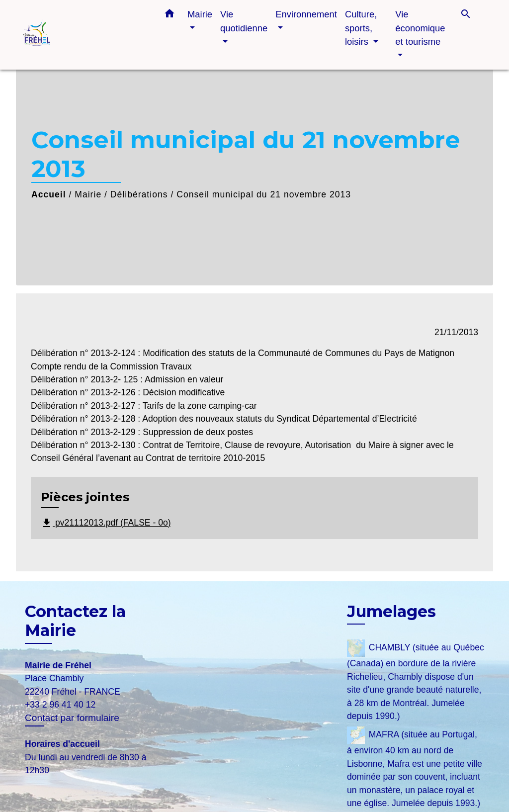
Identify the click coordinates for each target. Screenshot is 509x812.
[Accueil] (85, 35)
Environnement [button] (306, 14)
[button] (170, 15)
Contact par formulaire (72, 718)
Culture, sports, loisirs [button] (361, 28)
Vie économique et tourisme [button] (420, 28)
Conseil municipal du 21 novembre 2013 (264, 194)
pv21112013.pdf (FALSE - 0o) (106, 523)
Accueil (49, 194)
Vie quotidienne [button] (244, 21)
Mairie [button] (200, 14)
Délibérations (139, 194)
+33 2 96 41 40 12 (60, 705)
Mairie (88, 194)
